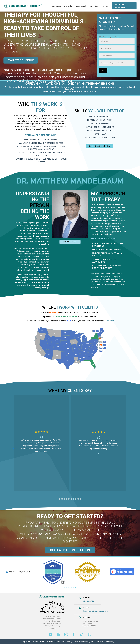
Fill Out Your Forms (70, 242)
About (97, 6)
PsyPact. (111, 321)
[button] (60, 499)
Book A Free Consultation (120, 6)
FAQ (90, 6)
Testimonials (81, 6)
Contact (107, 6)
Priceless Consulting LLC (107, 641)
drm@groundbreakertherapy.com (96, 611)
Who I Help (68, 6)
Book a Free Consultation (70, 550)
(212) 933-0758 (88, 601)
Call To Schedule (21, 60)
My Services (56, 6)
